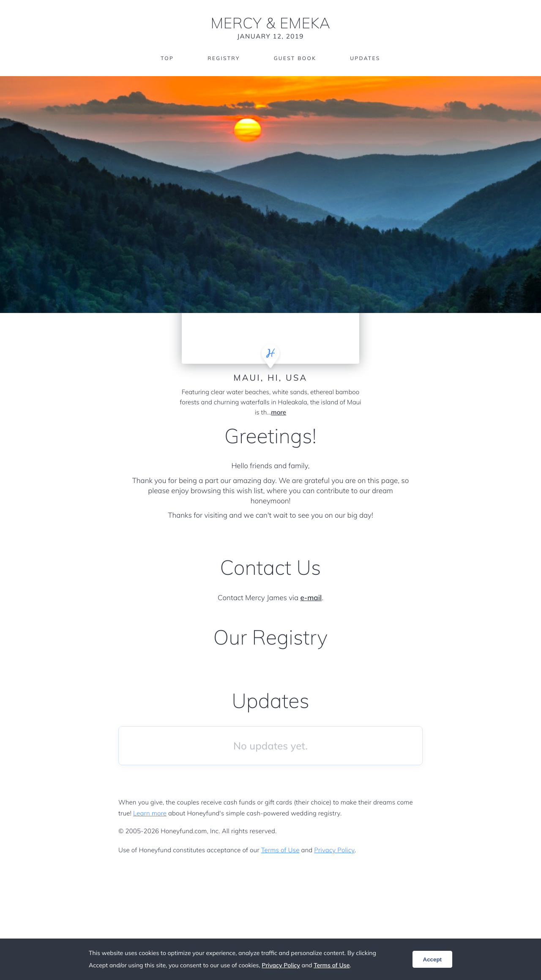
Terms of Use (280, 850)
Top (167, 58)
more (279, 412)
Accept (432, 959)
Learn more (150, 813)
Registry (224, 58)
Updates (365, 58)
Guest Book (295, 58)
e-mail (311, 598)
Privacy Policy (334, 850)
